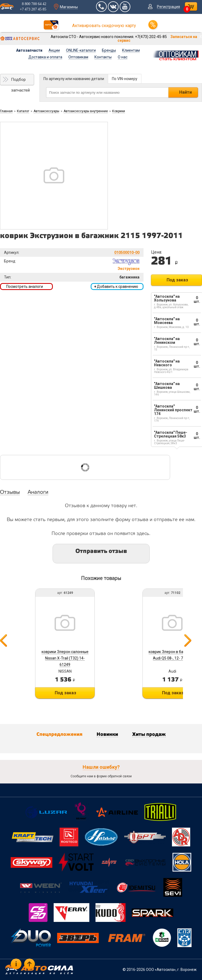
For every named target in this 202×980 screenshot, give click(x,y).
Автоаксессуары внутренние (86, 111)
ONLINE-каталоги (81, 50)
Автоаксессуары (46, 111)
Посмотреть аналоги (25, 287)
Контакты (103, 57)
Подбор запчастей (20, 81)
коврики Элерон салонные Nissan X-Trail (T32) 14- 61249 (65, 658)
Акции (54, 50)
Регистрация (168, 7)
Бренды (109, 50)
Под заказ (177, 280)
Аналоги (38, 492)
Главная (6, 111)
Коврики (119, 111)
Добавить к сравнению (116, 287)
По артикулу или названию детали (74, 79)
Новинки (107, 734)
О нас (123, 57)
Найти (186, 92)
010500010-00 (127, 252)
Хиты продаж (149, 734)
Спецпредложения (59, 734)
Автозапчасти (29, 50)
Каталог (23, 111)
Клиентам (131, 50)
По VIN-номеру (125, 79)
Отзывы (10, 492)
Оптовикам (78, 57)
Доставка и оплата (45, 57)
